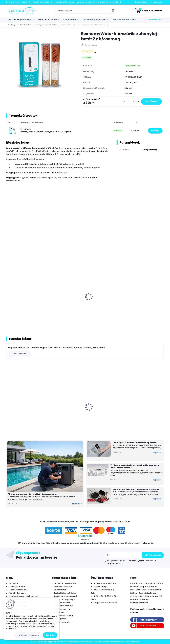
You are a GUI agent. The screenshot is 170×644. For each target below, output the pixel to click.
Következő (154, 20)
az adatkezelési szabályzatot (131, 561)
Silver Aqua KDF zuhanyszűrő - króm (142, 300)
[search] (113, 12)
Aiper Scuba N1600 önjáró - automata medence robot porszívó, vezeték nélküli (21, 409)
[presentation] (8, 294)
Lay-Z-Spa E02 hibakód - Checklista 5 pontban (135, 443)
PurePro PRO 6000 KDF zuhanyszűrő (65, 299)
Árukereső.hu (85, 540)
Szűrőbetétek (70, 20)
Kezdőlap (12, 25)
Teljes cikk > (77, 504)
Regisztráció (157, 2)
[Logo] (21, 11)
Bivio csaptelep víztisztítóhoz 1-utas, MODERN (143, 409)
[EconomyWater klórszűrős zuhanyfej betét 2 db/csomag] (40, 65)
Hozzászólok (20, 354)
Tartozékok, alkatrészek (94, 20)
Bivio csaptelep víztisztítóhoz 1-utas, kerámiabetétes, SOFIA (103, 409)
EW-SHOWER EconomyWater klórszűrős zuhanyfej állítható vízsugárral (46, 130)
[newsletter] (153, 555)
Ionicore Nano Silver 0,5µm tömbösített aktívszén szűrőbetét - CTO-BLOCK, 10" (65, 410)
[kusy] (129, 102)
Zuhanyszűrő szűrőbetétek (46, 25)
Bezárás (50, 635)
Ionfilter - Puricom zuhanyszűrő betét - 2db (103, 300)
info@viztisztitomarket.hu (105, 603)
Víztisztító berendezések (20, 20)
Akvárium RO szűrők (48, 20)
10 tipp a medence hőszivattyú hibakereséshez (33, 494)
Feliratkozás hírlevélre (37, 557)
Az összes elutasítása (29, 635)
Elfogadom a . (132, 562)
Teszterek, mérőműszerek (124, 20)
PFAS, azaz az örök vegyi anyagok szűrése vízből (136, 489)
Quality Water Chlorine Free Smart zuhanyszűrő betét (24, 300)
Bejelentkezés (141, 2)
